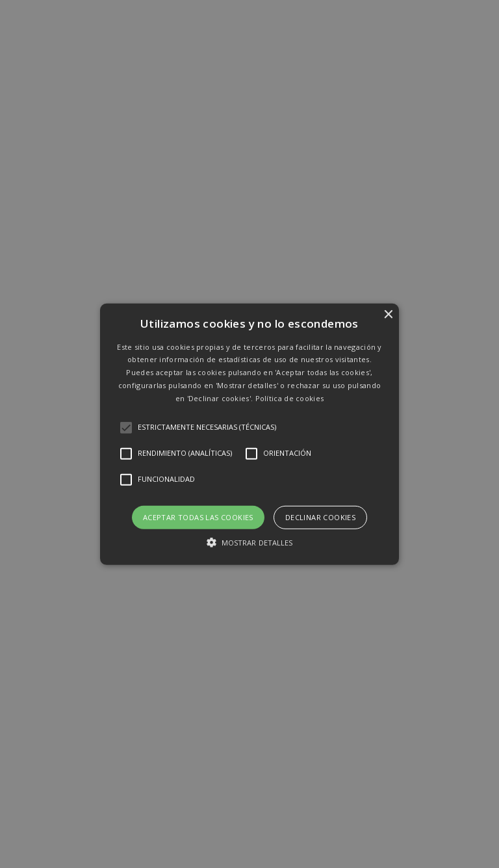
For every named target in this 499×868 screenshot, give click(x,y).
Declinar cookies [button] (320, 517)
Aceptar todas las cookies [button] (198, 517)
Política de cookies (290, 398)
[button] (250, 434)
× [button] (388, 314)
